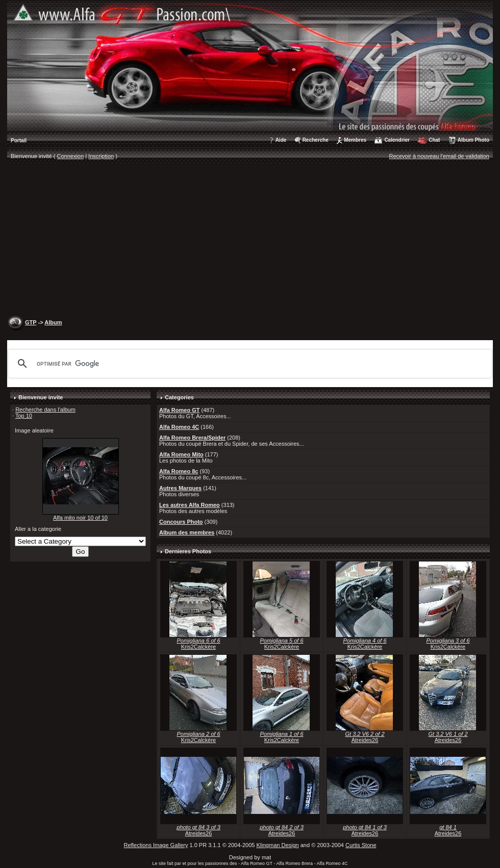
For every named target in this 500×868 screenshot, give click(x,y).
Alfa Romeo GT (179, 410)
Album (53, 322)
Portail (19, 141)
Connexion (71, 156)
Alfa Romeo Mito (181, 454)
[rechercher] (248, 364)
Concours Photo (181, 522)
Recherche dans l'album (45, 410)
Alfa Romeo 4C (179, 427)
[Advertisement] (250, 240)
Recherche (316, 140)
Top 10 (24, 416)
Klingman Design (278, 845)
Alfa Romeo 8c (179, 471)
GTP (31, 322)
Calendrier (397, 140)
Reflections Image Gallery (156, 845)
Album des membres (187, 532)
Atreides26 (365, 740)
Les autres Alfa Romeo (190, 505)
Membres (355, 140)
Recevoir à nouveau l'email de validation (439, 156)
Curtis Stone (361, 845)
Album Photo (473, 140)
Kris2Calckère (198, 647)
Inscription (101, 156)
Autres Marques (180, 488)
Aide (281, 140)
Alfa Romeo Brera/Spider (192, 438)
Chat (434, 140)
